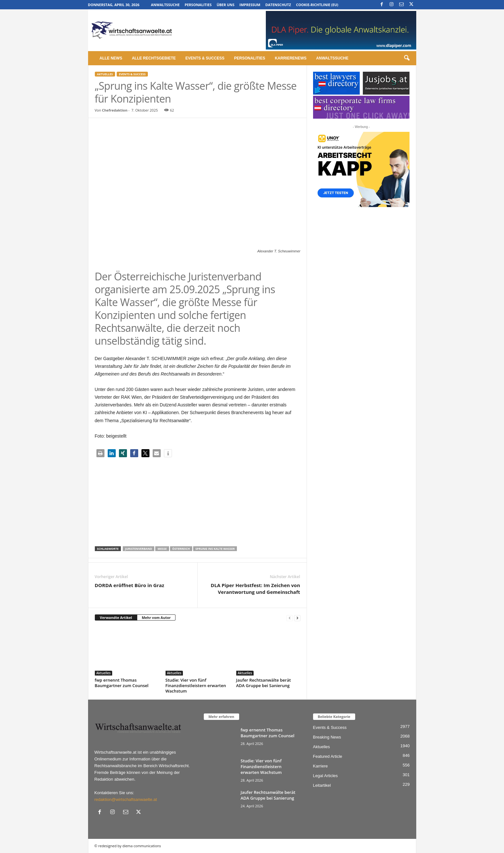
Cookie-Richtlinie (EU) (317, 5)
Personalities (198, 5)
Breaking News (327, 737)
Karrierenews (291, 58)
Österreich (181, 549)
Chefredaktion (115, 110)
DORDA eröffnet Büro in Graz (130, 585)
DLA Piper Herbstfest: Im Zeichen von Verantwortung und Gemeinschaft (256, 589)
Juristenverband (139, 549)
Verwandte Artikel (116, 617)
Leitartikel (322, 785)
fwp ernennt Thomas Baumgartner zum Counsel (122, 683)
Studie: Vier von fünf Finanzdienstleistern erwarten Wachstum (196, 685)
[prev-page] (290, 618)
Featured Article (328, 756)
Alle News (111, 58)
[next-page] (297, 618)
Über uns (225, 5)
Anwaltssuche (165, 5)
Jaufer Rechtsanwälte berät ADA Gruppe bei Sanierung (264, 683)
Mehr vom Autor (156, 617)
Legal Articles (325, 776)
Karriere (320, 766)
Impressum (250, 5)
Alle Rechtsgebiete (154, 58)
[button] (407, 58)
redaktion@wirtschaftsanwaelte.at (126, 799)
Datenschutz (278, 5)
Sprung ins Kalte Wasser (215, 549)
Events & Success (205, 58)
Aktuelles (105, 74)
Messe (162, 549)
